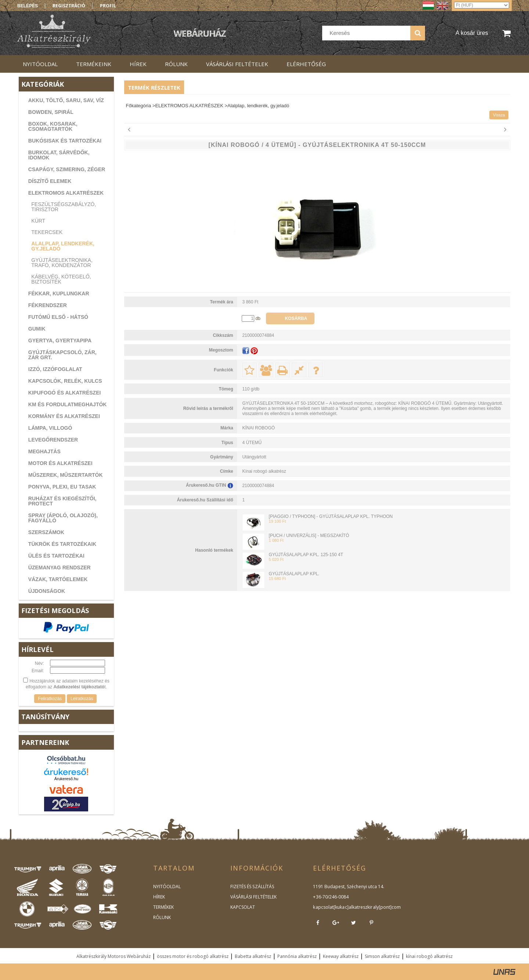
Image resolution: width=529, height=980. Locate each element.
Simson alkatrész (382, 956)
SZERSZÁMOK (46, 532)
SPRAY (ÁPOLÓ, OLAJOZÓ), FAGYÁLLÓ (63, 518)
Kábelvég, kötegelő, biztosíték (61, 279)
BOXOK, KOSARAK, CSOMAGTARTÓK (53, 126)
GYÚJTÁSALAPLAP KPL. (294, 574)
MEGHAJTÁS (44, 451)
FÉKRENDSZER (48, 305)
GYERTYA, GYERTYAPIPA (60, 341)
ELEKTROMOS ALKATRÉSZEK (66, 193)
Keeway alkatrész (341, 956)
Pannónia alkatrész (297, 956)
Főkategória (139, 106)
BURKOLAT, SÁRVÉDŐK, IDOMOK (59, 155)
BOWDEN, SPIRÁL (51, 112)
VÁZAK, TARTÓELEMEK (58, 579)
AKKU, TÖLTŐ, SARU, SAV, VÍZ (66, 100)
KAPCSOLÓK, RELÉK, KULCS (65, 381)
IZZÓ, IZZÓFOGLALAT (55, 369)
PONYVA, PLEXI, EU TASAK (62, 487)
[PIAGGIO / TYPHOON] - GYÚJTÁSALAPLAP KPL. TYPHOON (331, 516)
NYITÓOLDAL (167, 887)
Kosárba (296, 318)
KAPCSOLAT (243, 907)
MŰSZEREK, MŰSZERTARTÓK (66, 475)
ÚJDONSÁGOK (47, 591)
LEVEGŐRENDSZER (53, 440)
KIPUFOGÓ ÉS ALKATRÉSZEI (65, 393)
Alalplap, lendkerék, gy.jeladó (63, 246)
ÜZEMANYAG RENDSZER (60, 568)
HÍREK (159, 897)
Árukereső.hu (66, 779)
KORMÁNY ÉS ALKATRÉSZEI (64, 416)
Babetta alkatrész (253, 956)
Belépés (28, 6)
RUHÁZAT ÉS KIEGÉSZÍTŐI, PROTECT (62, 501)
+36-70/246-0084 (331, 897)
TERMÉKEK (163, 907)
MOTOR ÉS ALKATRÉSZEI (60, 463)
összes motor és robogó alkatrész (193, 956)
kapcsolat (323, 907)
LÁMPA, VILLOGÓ (50, 428)
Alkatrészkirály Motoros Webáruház (114, 956)
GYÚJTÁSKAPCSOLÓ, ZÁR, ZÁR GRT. (62, 355)
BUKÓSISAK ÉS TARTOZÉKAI (65, 141)
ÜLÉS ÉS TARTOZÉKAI (56, 556)
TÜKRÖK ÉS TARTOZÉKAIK (62, 544)
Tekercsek (47, 232)
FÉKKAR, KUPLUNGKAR (59, 293)
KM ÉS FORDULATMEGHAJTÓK (68, 404)
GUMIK (37, 329)
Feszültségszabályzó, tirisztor (64, 207)
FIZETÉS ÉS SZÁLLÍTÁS (252, 887)
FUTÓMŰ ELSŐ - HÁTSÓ (58, 317)
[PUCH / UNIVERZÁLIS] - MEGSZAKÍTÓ (309, 536)
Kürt (38, 221)
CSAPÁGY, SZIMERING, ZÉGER (67, 169)
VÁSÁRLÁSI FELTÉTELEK (253, 897)
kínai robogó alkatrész (429, 956)
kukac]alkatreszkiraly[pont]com (367, 907)
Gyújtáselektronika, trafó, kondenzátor (62, 263)
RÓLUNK (162, 917)
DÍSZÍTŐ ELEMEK (50, 181)
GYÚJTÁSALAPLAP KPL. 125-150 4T (306, 555)
